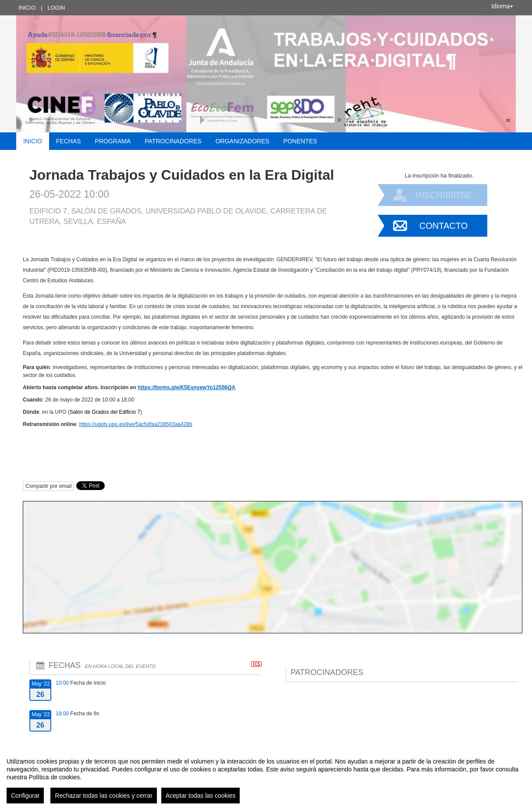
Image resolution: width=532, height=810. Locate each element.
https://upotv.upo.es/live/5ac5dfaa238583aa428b (136, 424)
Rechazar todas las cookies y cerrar (104, 796)
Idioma (502, 6)
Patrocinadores (173, 141)
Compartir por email (48, 486)
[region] (266, 777)
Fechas (69, 141)
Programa (113, 141)
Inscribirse (443, 195)
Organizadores (243, 141)
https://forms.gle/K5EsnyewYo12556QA (186, 387)
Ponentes (300, 141)
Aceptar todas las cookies (201, 796)
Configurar (25, 796)
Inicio (27, 8)
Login (56, 8)
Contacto (443, 226)
